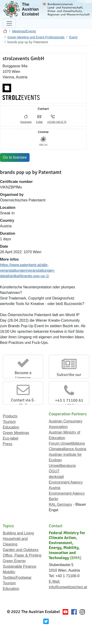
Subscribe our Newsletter (69, 377)
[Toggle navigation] (9, 23)
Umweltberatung (62, 466)
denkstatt (56, 477)
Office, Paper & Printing (22, 555)
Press (8, 444)
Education (11, 427)
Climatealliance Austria (67, 449)
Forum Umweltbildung (67, 443)
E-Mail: (55, 581)
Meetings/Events (24, 31)
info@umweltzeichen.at (68, 587)
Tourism (9, 422)
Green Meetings (16, 433)
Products (10, 416)
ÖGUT (54, 471)
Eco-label (11, 438)
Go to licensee (15, 157)
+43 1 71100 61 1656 (69, 403)
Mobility (9, 572)
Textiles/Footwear (17, 578)
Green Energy (14, 561)
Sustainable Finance (20, 566)
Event (73, 37)
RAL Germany (60, 504)
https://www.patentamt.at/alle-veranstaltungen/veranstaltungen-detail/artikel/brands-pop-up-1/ (28, 270)
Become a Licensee (23, 375)
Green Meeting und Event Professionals (36, 37)
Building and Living (18, 533)
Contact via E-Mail (23, 403)
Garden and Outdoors (21, 550)
